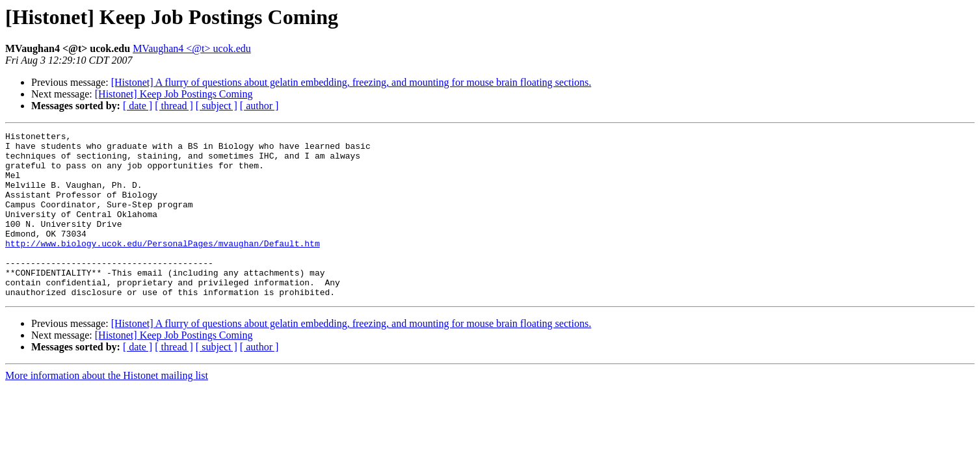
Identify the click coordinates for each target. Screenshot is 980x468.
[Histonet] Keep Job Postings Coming (174, 94)
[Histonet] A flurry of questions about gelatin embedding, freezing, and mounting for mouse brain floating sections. (351, 82)
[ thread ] (174, 106)
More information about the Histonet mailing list (107, 409)
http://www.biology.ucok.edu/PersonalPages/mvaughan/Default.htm (163, 266)
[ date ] (138, 106)
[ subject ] (217, 106)
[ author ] (259, 106)
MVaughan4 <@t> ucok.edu (192, 48)
